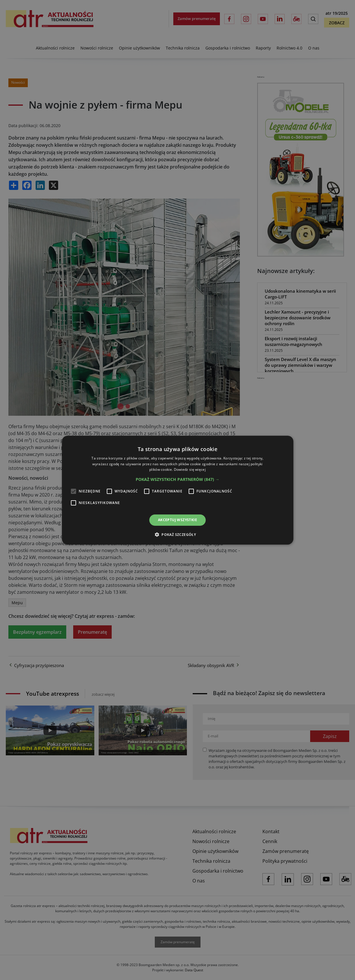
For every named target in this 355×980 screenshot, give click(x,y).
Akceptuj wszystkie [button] (177, 520)
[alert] (177, 490)
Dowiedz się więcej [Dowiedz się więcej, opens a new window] (190, 469)
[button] (177, 479)
